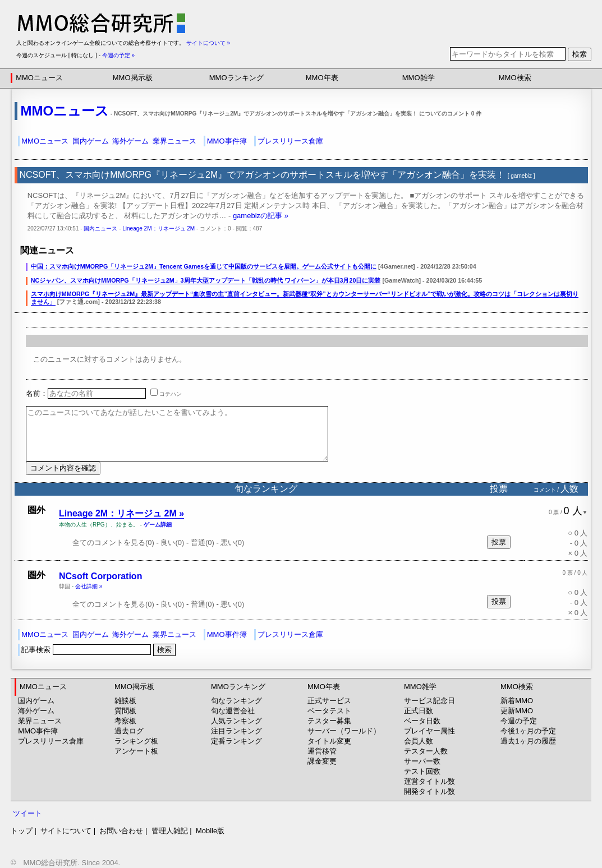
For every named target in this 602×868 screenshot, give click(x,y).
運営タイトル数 (429, 781)
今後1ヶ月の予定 (528, 731)
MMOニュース (39, 78)
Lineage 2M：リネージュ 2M (158, 228)
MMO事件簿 (227, 141)
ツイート (27, 813)
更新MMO (517, 711)
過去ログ (129, 731)
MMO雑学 (419, 78)
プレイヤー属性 (429, 731)
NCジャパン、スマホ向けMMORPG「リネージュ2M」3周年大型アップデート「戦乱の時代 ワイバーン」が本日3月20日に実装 (206, 280)
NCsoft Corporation (100, 576)
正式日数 (419, 711)
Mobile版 (210, 831)
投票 (499, 542)
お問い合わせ (121, 831)
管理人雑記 (170, 831)
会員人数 (419, 741)
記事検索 (87, 650)
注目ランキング (236, 731)
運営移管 (322, 751)
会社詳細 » (89, 586)
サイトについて (66, 831)
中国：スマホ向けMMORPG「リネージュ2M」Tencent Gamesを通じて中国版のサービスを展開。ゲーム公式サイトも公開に (204, 266)
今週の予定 (519, 721)
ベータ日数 (422, 721)
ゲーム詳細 (158, 525)
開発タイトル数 (429, 791)
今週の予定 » (118, 55)
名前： (86, 393)
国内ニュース (100, 228)
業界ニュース (174, 141)
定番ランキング (236, 741)
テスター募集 (329, 721)
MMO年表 (322, 78)
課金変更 (322, 761)
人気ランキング (236, 721)
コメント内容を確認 (63, 468)
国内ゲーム (91, 141)
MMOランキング (236, 78)
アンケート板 (136, 751)
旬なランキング (236, 701)
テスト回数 (422, 771)
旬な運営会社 (233, 711)
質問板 (125, 711)
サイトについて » (208, 43)
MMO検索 (515, 78)
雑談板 (125, 701)
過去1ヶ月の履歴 (528, 741)
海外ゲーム (130, 141)
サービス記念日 (429, 701)
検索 (580, 54)
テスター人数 (426, 751)
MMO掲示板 (133, 78)
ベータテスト (329, 711)
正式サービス (329, 701)
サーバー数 (422, 761)
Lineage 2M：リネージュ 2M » (121, 513)
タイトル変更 (329, 741)
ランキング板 (136, 741)
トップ (22, 831)
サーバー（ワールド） (344, 731)
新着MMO (517, 701)
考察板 (125, 721)
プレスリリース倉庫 (290, 141)
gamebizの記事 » (261, 216)
